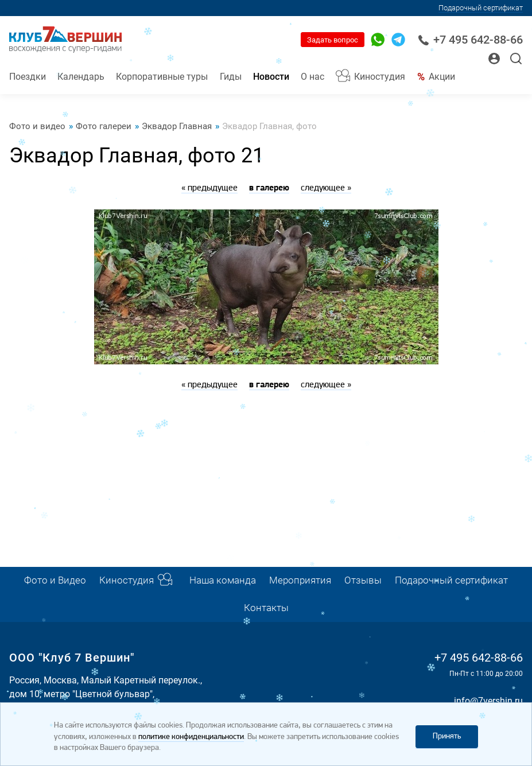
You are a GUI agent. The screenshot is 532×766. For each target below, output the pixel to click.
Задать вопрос (333, 40)
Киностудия (380, 77)
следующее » (326, 188)
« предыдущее (209, 188)
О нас (312, 77)
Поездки (28, 77)
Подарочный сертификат (481, 8)
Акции (442, 77)
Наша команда (223, 580)
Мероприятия (300, 580)
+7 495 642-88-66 (470, 40)
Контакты (266, 608)
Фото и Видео (55, 580)
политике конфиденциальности (191, 737)
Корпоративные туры (162, 77)
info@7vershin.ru (488, 701)
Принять (447, 736)
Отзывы (363, 580)
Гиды (231, 77)
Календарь (81, 77)
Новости (271, 77)
